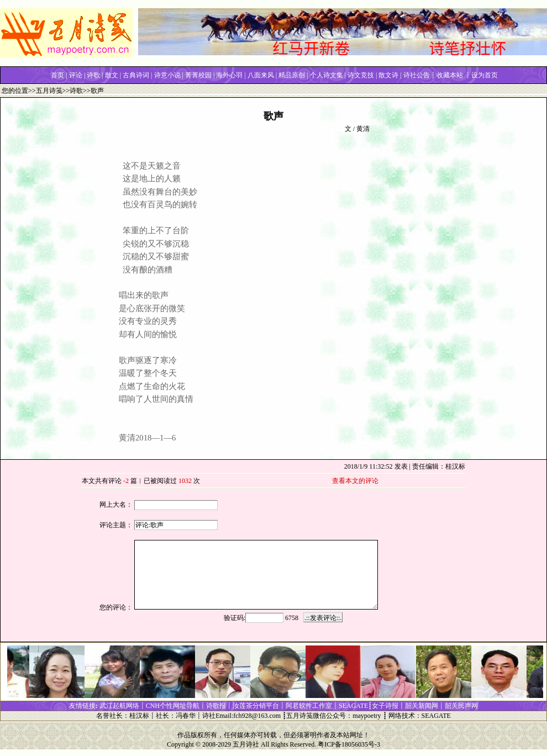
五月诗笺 (49, 91)
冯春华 (186, 716)
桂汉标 (139, 716)
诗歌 (76, 91)
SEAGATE (436, 716)
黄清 (363, 129)
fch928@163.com (257, 716)
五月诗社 (246, 744)
